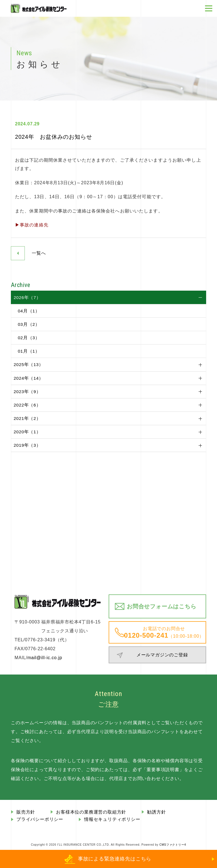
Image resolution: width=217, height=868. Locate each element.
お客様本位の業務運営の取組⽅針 (91, 812)
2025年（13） (29, 364)
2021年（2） (27, 418)
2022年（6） (27, 405)
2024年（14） (29, 378)
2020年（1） (27, 432)
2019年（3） (27, 445)
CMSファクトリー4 (173, 845)
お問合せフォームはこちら (162, 606)
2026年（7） (27, 297)
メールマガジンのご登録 (162, 655)
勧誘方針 (156, 812)
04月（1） (29, 311)
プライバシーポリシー (40, 819)
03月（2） (29, 324)
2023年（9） (27, 392)
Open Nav (211, 5)
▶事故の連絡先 (32, 225)
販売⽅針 (26, 812)
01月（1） (29, 351)
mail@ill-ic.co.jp (45, 658)
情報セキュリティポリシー (112, 819)
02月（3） (29, 338)
